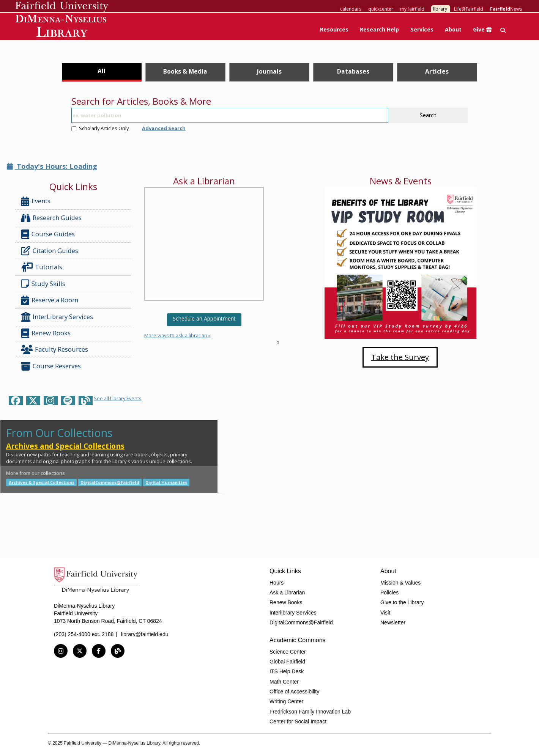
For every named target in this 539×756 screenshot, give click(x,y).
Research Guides (51, 218)
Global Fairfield (287, 662)
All (102, 71)
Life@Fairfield (469, 9)
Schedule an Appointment (204, 318)
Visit (385, 613)
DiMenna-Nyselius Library (62, 27)
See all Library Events (118, 398)
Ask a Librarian (287, 593)
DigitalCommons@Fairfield (110, 482)
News (506, 9)
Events (36, 201)
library (440, 9)
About (453, 29)
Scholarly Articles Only (100, 128)
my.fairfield (412, 9)
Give (482, 29)
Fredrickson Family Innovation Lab (310, 712)
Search (428, 115)
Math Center (284, 682)
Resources (334, 29)
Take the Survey (400, 357)
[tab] (102, 72)
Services (422, 29)
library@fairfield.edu (145, 634)
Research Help (379, 29)
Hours (277, 583)
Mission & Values (400, 583)
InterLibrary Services (58, 317)
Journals (269, 71)
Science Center (288, 652)
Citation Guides (50, 251)
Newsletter (393, 622)
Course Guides (48, 234)
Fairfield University (62, 7)
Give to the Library (402, 602)
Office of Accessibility (294, 692)
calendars (351, 9)
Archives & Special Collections (42, 482)
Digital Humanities (166, 482)
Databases (353, 71)
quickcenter (381, 9)
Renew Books (46, 333)
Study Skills (45, 284)
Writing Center (286, 701)
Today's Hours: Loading (52, 166)
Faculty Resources (54, 350)
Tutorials (43, 267)
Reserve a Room (50, 300)
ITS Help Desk (287, 671)
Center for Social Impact (298, 721)
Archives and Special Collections (65, 446)
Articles (437, 71)
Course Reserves (51, 366)
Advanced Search (164, 128)
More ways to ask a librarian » (177, 335)
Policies (389, 593)
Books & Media (185, 71)
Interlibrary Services (293, 613)
